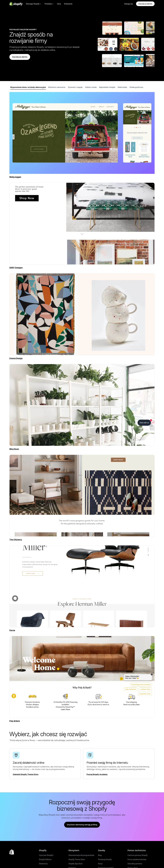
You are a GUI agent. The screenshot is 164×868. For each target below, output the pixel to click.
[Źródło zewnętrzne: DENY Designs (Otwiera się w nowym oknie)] (82, 268)
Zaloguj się (128, 4)
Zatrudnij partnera (135, 864)
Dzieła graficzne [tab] (136, 87)
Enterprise (68, 4)
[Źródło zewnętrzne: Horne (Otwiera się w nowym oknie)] (82, 630)
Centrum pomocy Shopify (138, 855)
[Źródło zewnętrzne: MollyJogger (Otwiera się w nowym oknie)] (16, 177)
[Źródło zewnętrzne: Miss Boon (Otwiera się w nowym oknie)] (82, 449)
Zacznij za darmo (145, 4)
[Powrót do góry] (12, 852)
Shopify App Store (76, 864)
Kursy (100, 864)
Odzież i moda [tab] (91, 87)
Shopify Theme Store (77, 859)
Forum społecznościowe (137, 859)
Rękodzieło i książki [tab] (107, 87)
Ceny (59, 4)
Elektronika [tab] (122, 87)
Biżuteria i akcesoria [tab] (57, 87)
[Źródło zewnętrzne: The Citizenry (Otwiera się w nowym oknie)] (82, 540)
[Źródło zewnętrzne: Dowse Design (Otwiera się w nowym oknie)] (82, 358)
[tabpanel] (82, 133)
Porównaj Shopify (105, 859)
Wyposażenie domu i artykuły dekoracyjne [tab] (28, 87)
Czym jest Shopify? (46, 855)
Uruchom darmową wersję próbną (82, 825)
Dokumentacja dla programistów (81, 855)
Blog (100, 855)
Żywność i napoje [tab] (75, 87)
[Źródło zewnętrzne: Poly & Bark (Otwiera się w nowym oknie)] (82, 721)
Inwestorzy (43, 864)
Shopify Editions (45, 859)
